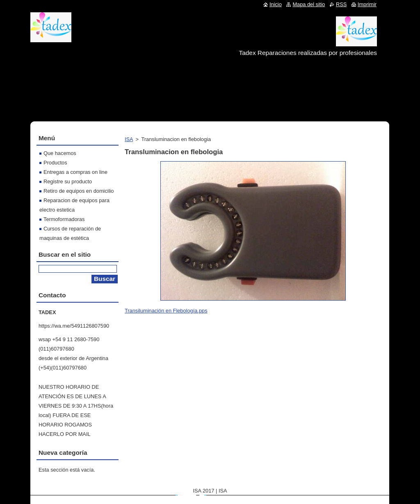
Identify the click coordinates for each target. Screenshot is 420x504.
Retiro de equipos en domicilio (79, 191)
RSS (341, 4)
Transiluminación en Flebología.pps (166, 311)
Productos (55, 163)
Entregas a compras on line (75, 172)
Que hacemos (60, 153)
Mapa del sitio (309, 4)
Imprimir (367, 4)
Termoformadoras (64, 219)
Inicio (276, 4)
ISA (129, 139)
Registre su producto (68, 181)
